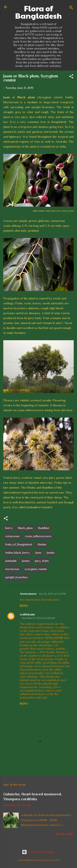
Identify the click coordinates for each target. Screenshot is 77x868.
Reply (24, 606)
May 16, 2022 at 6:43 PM (52, 594)
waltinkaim (27, 614)
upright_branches (16, 577)
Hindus (42, 544)
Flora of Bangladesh (38, 12)
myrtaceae (12, 569)
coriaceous (12, 536)
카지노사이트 (54, 638)
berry (9, 528)
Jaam (38, 553)
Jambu (51, 553)
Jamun (26, 561)
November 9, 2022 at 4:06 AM (38, 618)
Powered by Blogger (38, 852)
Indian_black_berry (17, 553)
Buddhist (44, 528)
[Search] (71, 8)
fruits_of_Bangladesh (19, 544)
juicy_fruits (42, 561)
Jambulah (11, 561)
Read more (65, 834)
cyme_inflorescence (38, 536)
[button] (71, 77)
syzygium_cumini (36, 569)
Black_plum (25, 528)
